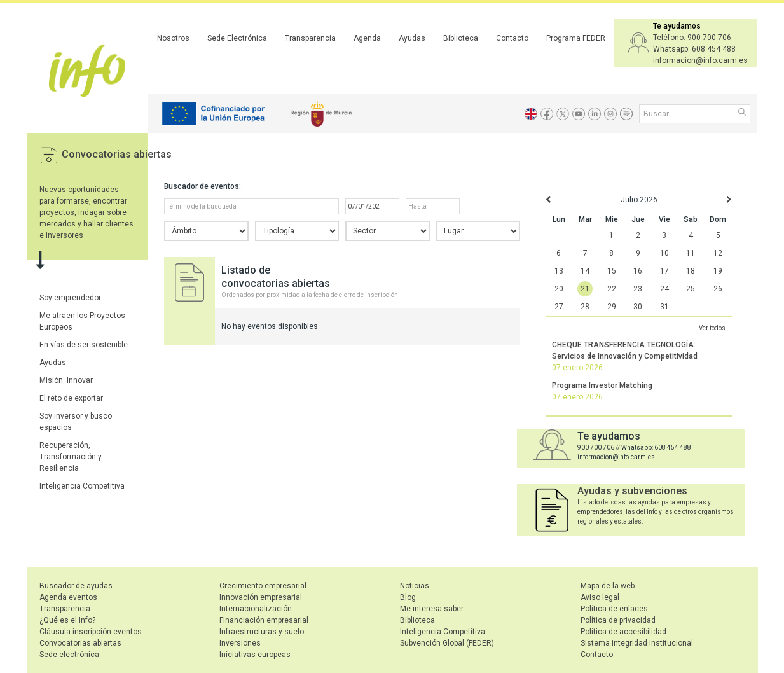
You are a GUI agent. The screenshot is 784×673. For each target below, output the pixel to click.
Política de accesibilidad (623, 632)
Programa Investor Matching (602, 385)
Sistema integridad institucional (637, 643)
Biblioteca (461, 38)
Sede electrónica (69, 655)
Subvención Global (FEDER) (447, 643)
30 (638, 307)
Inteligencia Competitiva (82, 486)
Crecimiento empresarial (263, 586)
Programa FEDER (576, 38)
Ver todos (712, 328)
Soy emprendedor (70, 298)
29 (612, 307)
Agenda (367, 38)
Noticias (415, 586)
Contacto (512, 38)
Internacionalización (256, 609)
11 (691, 253)
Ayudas (412, 38)
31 (664, 307)
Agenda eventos (68, 597)
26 (718, 289)
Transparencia (310, 38)
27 (559, 307)
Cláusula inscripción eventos (91, 632)
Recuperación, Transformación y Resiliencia (71, 457)
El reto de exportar (71, 398)
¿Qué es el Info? (67, 620)
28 (585, 307)
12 (718, 253)
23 (638, 289)
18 (691, 271)
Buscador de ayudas (76, 586)
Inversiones (240, 643)
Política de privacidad (618, 620)
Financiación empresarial (264, 620)
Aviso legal (600, 597)
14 (585, 271)
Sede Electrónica (237, 38)
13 (559, 271)
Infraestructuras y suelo (262, 632)
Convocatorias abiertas (117, 154)
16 (638, 271)
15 (612, 271)
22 (612, 289)
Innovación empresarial (261, 597)
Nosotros (173, 38)
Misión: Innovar (66, 380)
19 (718, 271)
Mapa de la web (608, 586)
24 (664, 289)
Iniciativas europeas (255, 655)
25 (691, 289)
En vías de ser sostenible (84, 345)
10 (664, 253)
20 (559, 289)
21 (585, 289)
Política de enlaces (614, 609)
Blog (408, 597)
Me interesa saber (432, 609)
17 (664, 271)
